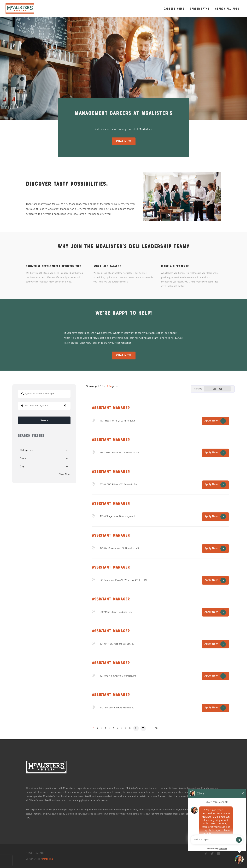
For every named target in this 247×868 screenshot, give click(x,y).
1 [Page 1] (94, 728)
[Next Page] (136, 728)
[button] (65, 405)
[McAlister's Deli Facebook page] (206, 854)
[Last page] (143, 728)
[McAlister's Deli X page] (212, 854)
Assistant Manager (111, 408)
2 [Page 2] (98, 728)
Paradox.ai (48, 859)
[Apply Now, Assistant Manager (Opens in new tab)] (215, 421)
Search (44, 420)
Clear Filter (64, 474)
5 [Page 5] (110, 728)
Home (29, 853)
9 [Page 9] (125, 728)
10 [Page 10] (130, 728)
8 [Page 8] (121, 728)
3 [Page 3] (102, 728)
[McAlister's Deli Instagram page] (219, 854)
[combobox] (44, 406)
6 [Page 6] (113, 728)
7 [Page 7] (117, 728)
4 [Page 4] (106, 728)
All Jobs (40, 853)
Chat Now (124, 141)
